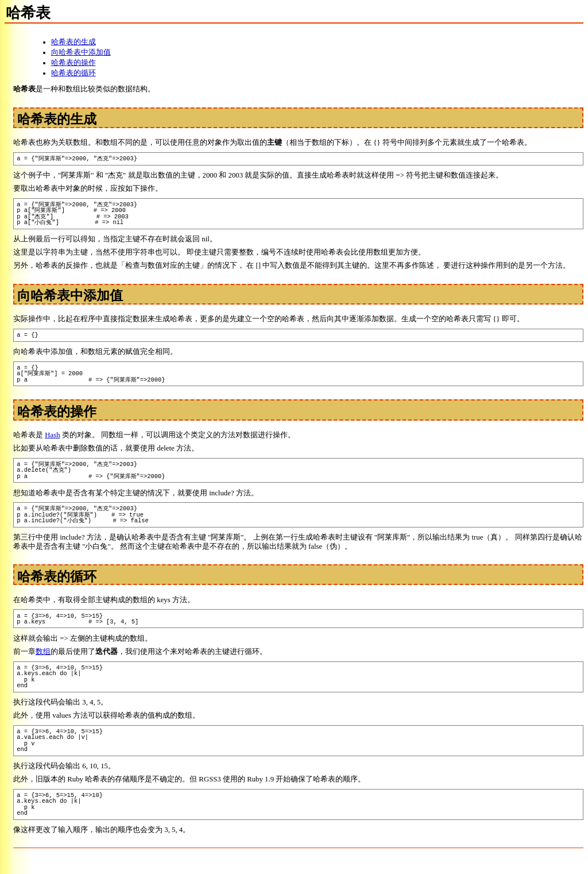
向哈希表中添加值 (81, 52)
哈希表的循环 (73, 73)
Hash (52, 435)
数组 (43, 652)
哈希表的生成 (73, 42)
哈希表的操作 (73, 63)
